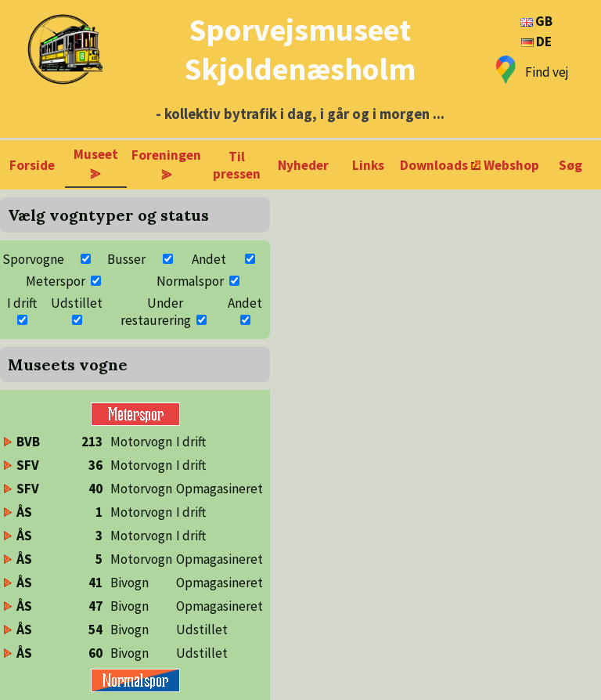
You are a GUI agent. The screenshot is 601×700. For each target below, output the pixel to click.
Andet (209, 259)
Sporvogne (33, 259)
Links (368, 165)
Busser (126, 259)
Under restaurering (156, 312)
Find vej (547, 72)
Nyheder (303, 165)
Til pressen (237, 165)
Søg (570, 165)
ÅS (24, 512)
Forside (32, 165)
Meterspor (56, 281)
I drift (22, 303)
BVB (28, 442)
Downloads (434, 165)
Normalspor (190, 281)
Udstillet (77, 303)
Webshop (511, 165)
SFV (28, 465)
